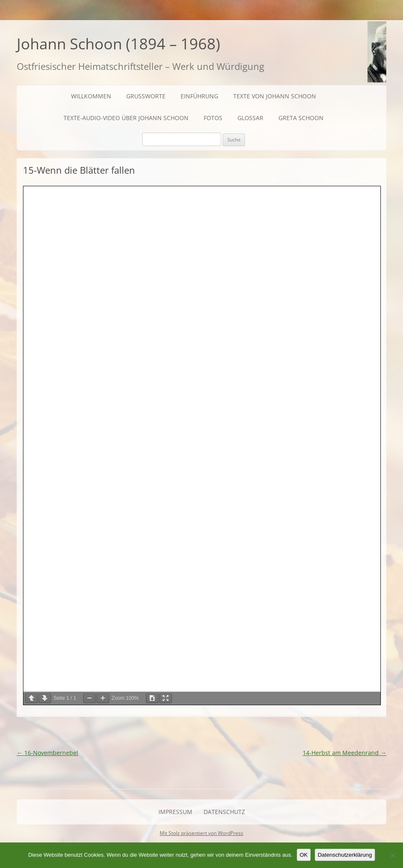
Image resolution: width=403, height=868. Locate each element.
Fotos (213, 118)
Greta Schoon (301, 118)
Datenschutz (224, 812)
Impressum (175, 812)
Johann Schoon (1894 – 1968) (119, 44)
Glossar (250, 118)
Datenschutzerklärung (345, 855)
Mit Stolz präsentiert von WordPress (201, 833)
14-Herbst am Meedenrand (344, 753)
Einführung (199, 96)
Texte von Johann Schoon (275, 96)
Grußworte (146, 96)
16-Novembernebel (47, 753)
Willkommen (91, 96)
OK (304, 855)
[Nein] (393, 855)
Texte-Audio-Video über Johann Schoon (126, 118)
